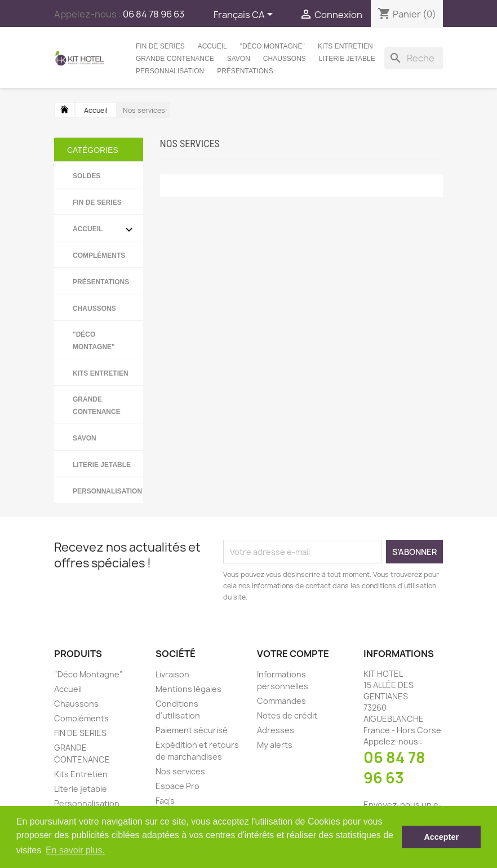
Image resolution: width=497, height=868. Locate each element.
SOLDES (86, 176)
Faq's (165, 801)
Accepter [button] (441, 837)
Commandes (281, 701)
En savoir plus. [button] (75, 850)
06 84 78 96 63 (394, 768)
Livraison (172, 674)
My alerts (275, 745)
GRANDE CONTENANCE (175, 59)
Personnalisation (170, 71)
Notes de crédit (287, 715)
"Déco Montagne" (272, 46)
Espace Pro (177, 786)
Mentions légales (188, 689)
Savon (239, 59)
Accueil (212, 46)
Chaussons (285, 59)
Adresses (276, 730)
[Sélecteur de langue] (245, 15)
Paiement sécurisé (192, 730)
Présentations (245, 71)
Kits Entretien (345, 46)
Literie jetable (347, 59)
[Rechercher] (414, 58)
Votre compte (293, 654)
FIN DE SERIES (160, 46)
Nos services (180, 771)
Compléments (99, 255)
